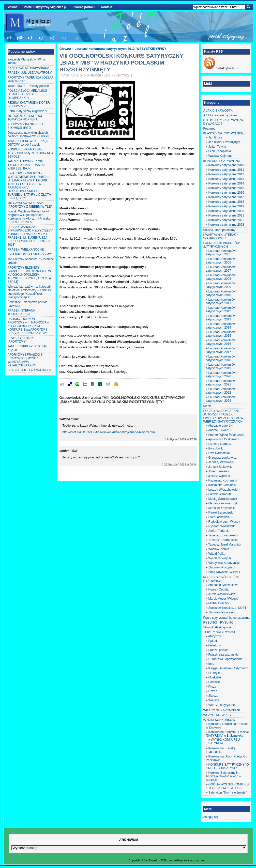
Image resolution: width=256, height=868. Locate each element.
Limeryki (214, 673)
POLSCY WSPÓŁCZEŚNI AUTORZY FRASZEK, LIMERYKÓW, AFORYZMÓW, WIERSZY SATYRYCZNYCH (224, 416)
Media (208, 406)
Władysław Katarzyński (224, 563)
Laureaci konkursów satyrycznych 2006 (221, 261)
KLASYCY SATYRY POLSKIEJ (224, 133)
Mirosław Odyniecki (222, 508)
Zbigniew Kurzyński (222, 567)
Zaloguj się (211, 817)
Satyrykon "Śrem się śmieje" (228, 793)
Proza (212, 687)
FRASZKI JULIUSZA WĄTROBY (30, 73)
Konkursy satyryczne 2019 (226, 206)
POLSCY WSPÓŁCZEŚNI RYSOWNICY (221, 579)
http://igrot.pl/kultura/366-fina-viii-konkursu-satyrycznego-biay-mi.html (109, 432)
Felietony (215, 645)
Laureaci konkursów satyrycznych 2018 (221, 358)
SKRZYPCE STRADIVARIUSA (28, 68)
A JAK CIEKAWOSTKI (219, 111)
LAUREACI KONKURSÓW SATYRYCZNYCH (222, 245)
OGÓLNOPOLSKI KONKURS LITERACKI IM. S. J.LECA (227, 786)
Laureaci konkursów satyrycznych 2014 (221, 326)
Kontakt (107, 7)
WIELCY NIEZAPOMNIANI (222, 710)
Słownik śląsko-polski (218, 627)
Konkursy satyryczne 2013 (226, 179)
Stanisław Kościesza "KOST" (228, 608)
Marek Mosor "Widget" (224, 599)
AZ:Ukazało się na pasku (220, 115)
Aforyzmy (215, 636)
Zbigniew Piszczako (222, 612)
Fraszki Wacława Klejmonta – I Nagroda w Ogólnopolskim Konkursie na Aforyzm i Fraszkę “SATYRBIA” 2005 (29, 217)
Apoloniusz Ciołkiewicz (224, 439)
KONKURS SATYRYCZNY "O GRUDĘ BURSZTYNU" (227, 766)
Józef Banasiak (219, 471)
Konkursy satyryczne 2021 (226, 215)
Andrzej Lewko (218, 430)
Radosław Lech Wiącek (224, 522)
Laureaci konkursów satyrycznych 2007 (221, 269)
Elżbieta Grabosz (220, 444)
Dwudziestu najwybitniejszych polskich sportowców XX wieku (28, 134)
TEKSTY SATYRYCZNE (220, 632)
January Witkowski (221, 462)
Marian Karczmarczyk (223, 503)
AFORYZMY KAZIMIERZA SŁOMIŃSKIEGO (26, 126)
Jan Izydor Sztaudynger (224, 142)
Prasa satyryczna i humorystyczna (227, 618)
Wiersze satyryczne (222, 705)
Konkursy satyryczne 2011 (226, 170)
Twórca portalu (84, 7)
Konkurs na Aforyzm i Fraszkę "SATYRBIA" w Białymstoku (227, 734)
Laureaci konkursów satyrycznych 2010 (221, 293)
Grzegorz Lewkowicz (223, 458)
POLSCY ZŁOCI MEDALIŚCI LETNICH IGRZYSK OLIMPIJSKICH (27, 94)
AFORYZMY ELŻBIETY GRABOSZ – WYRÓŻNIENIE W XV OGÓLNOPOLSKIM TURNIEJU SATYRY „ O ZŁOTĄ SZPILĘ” (29, 275)
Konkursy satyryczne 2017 (226, 197)
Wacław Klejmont (220, 156)
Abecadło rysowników (223, 585)
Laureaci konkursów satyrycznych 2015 (221, 334)
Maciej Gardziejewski (223, 499)
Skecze (213, 696)
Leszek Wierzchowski (223, 490)
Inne (211, 664)
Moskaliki (215, 677)
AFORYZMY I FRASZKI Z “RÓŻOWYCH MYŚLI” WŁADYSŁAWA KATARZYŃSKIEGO (25, 360)
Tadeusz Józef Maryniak (225, 545)
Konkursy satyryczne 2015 (226, 188)
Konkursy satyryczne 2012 (226, 174)
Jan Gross (215, 137)
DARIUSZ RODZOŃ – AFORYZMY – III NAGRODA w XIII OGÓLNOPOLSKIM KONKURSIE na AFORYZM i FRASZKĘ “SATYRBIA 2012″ (29, 326)
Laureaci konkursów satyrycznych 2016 (221, 342)
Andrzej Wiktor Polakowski (226, 435)
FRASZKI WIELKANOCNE (26, 250)
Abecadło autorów (220, 426)
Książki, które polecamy (219, 230)
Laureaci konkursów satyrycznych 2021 (221, 383)
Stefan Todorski (219, 531)
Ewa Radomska (219, 453)
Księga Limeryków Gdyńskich (228, 668)
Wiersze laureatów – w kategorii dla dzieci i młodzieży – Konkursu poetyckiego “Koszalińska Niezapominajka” (30, 292)
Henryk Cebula (219, 590)
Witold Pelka (217, 554)
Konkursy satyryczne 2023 (226, 225)
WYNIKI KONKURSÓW (219, 720)
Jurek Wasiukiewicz (222, 594)
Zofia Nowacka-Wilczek (224, 572)
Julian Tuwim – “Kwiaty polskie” (29, 86)
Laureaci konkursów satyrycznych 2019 (221, 366)
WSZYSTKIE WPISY (152, 49)
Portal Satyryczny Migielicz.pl (45, 7)
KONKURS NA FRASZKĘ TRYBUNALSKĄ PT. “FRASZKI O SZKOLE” (30, 153)
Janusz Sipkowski (221, 467)
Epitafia (214, 641)
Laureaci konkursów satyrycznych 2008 (221, 277)
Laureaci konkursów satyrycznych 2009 (221, 285)
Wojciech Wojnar (220, 558)
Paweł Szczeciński (221, 513)
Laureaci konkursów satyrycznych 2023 (221, 399)
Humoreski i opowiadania (225, 659)
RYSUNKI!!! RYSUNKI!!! (220, 623)
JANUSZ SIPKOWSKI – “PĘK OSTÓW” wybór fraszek (28, 143)
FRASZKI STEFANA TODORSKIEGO (21, 312)
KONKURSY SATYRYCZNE (222, 161)
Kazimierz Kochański (223, 480)
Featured (209, 129)
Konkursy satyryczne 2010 (226, 165)
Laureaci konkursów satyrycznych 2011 (221, 301)
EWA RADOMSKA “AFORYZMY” (30, 254)
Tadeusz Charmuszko (223, 540)
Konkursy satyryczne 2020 (226, 211)
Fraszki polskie (219, 650)
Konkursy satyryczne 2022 (226, 220)
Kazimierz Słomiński (222, 485)
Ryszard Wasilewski (222, 526)
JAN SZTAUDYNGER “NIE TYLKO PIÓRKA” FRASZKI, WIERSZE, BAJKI (27, 165)
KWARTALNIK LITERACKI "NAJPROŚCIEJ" (221, 237)
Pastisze (214, 682)
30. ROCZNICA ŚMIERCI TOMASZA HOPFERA (25, 118)
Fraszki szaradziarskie (224, 655)
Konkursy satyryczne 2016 (226, 193)
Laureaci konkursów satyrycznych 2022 (221, 391)
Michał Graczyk (219, 603)
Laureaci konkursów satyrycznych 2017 (221, 350)
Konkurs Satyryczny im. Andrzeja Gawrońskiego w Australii (224, 776)
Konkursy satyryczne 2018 (226, 202)
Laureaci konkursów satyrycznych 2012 (221, 309)
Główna (12, 7)
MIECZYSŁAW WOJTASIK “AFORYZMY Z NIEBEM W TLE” (30, 205)
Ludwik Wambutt (220, 494)
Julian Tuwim (217, 147)
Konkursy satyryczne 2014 (226, 183)
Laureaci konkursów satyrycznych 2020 (221, 375)
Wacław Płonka (219, 549)
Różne (213, 691)
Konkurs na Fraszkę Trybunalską (221, 750)
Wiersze (214, 700)
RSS (236, 68)
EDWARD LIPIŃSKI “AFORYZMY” (21, 340)
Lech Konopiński (220, 151)
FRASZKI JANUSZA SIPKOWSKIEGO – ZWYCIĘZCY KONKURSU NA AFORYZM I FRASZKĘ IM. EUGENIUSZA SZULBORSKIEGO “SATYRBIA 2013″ (30, 236)
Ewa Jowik (216, 448)
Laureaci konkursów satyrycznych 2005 (221, 253)
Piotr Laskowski (219, 517)
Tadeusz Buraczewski (223, 535)
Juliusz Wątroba (219, 476)
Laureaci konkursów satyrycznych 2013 (105, 49)
